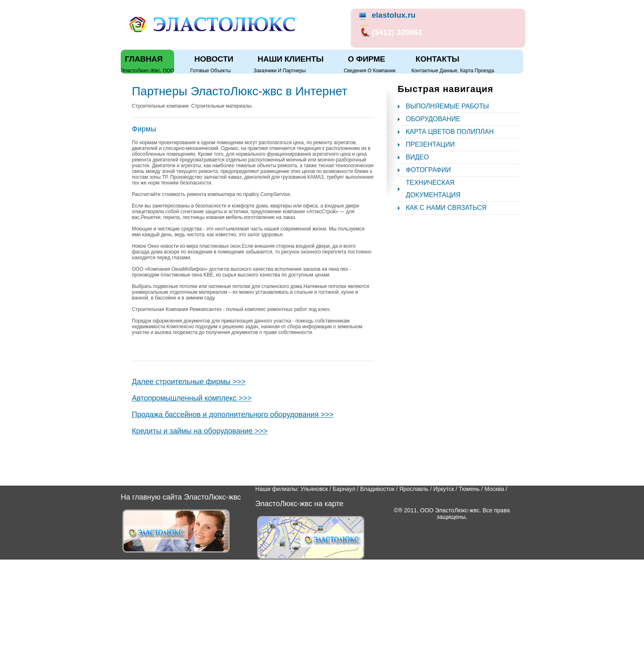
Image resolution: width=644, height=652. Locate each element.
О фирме (367, 59)
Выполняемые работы (447, 106)
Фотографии (428, 170)
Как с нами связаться (446, 208)
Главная (144, 59)
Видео (417, 157)
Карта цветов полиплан (450, 132)
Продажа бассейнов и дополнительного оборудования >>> (233, 415)
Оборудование (433, 119)
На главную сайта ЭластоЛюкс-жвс (181, 497)
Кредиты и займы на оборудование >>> (200, 431)
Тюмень (469, 489)
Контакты (438, 59)
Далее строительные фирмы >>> (189, 382)
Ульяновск (314, 489)
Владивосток (377, 489)
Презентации (430, 144)
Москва (494, 489)
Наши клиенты (291, 59)
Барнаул (344, 489)
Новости (214, 59)
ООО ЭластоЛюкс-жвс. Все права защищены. (465, 514)
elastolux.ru (394, 15)
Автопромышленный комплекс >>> (192, 398)
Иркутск (444, 489)
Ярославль (414, 489)
